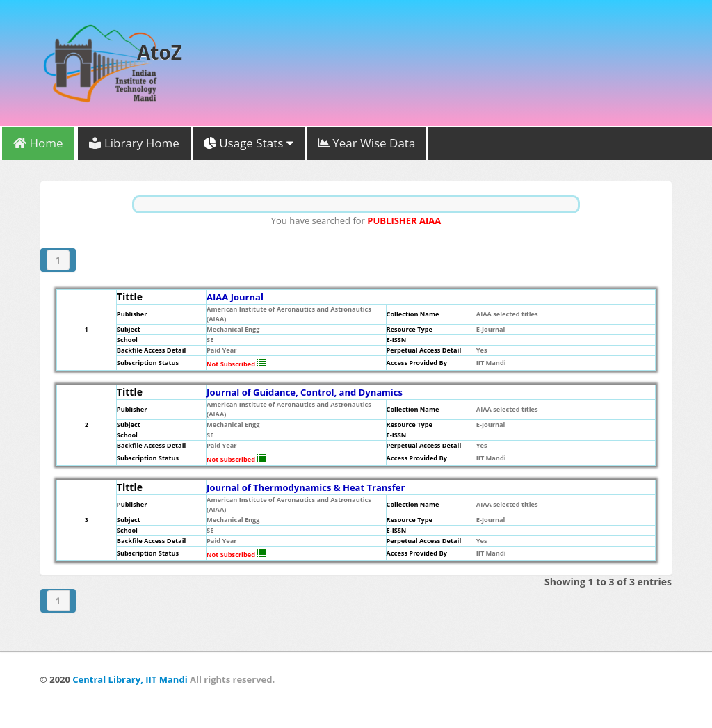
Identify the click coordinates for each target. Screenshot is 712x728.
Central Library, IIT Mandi (130, 679)
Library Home (134, 143)
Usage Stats (249, 143)
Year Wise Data (367, 143)
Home (38, 143)
